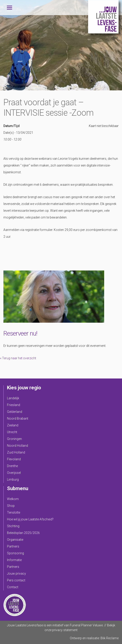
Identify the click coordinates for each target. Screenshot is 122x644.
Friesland (14, 405)
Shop (11, 506)
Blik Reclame (110, 638)
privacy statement (65, 630)
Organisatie (15, 540)
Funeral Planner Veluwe (86, 625)
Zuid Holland (16, 452)
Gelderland (15, 412)
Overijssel (14, 473)
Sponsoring (15, 553)
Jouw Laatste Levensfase (103, 17)
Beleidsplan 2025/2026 (23, 533)
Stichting (13, 526)
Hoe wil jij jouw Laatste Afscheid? (30, 519)
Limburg (13, 479)
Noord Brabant (18, 418)
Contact (13, 587)
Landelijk (13, 398)
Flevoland (14, 459)
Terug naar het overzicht (19, 358)
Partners (13, 546)
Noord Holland (18, 446)
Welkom (13, 499)
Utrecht (12, 432)
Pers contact (16, 580)
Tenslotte (14, 512)
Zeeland (13, 425)
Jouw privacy (16, 573)
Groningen (14, 439)
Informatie (14, 560)
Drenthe (12, 466)
